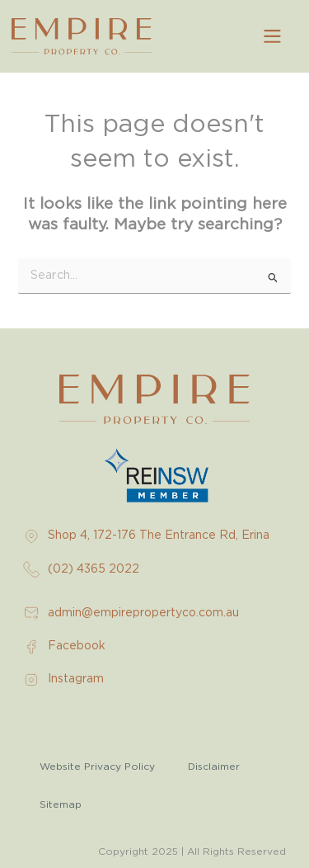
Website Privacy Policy (97, 767)
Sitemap (61, 804)
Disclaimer (214, 767)
